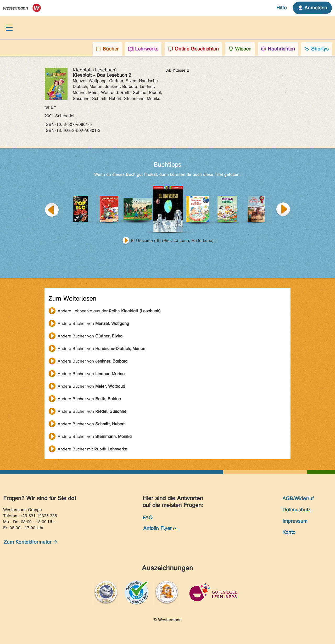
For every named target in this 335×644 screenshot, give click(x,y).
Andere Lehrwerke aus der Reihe (109, 311)
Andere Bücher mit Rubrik (92, 449)
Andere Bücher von (93, 323)
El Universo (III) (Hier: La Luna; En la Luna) (172, 241)
